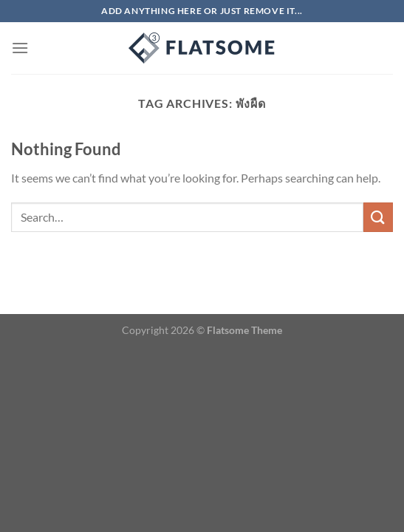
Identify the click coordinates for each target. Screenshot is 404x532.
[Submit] (378, 217)
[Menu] (20, 48)
